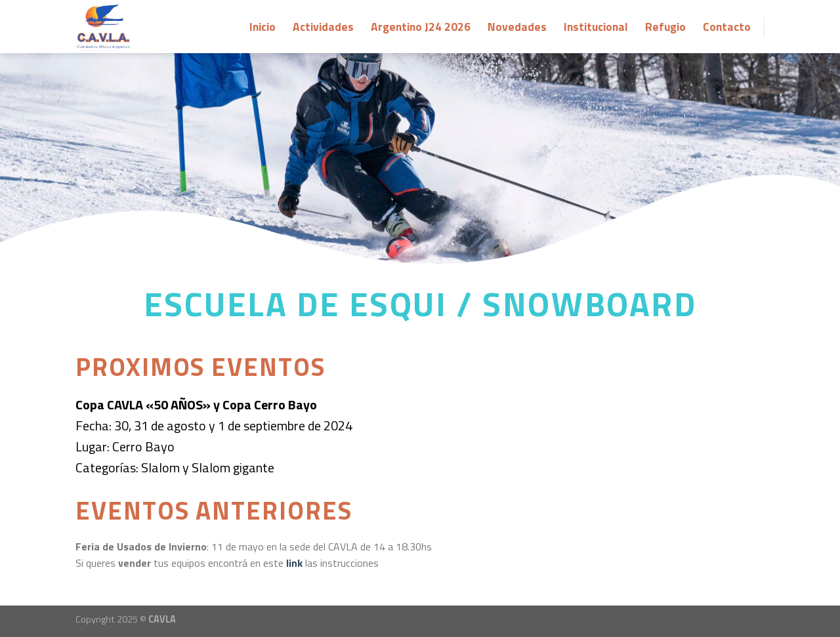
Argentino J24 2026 (421, 27)
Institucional (596, 27)
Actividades (323, 27)
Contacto (727, 27)
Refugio (665, 27)
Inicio (262, 27)
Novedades (517, 27)
